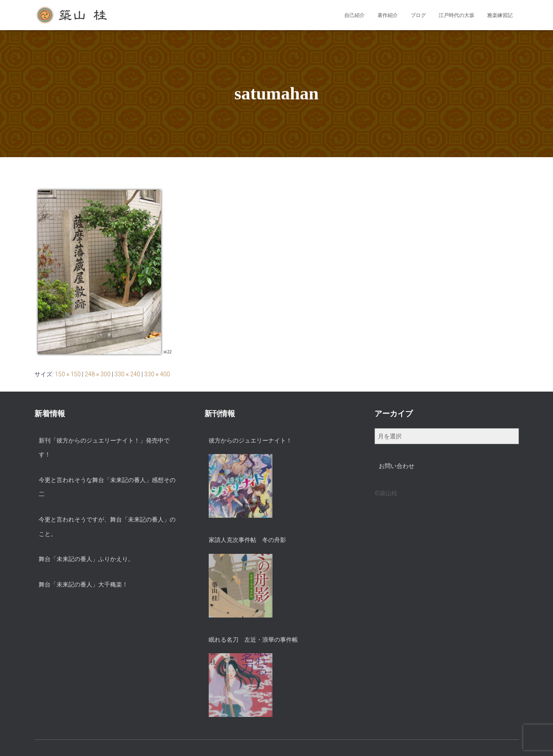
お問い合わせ (397, 466)
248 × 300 (98, 374)
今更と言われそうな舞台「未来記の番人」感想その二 (107, 487)
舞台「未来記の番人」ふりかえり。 (86, 559)
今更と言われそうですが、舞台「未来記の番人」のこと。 (107, 527)
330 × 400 (157, 374)
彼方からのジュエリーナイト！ (250, 440)
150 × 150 (68, 374)
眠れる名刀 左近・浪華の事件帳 (253, 640)
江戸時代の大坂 (457, 15)
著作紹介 (388, 15)
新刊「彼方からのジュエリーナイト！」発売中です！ (104, 448)
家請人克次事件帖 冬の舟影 (247, 540)
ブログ (418, 15)
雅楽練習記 (500, 15)
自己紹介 (354, 15)
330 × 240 (127, 374)
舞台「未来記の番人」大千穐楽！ (83, 584)
